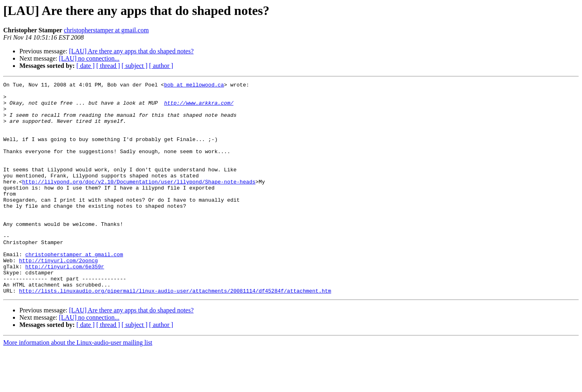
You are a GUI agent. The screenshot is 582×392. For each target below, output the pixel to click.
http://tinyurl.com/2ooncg (58, 297)
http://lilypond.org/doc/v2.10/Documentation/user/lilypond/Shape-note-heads (139, 202)
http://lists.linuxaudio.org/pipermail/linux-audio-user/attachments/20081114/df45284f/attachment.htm (175, 333)
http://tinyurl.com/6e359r (65, 304)
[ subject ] (135, 66)
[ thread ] (108, 66)
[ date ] (85, 66)
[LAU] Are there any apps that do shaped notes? (131, 51)
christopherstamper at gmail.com (106, 30)
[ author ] (161, 66)
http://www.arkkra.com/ (199, 107)
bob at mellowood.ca (194, 86)
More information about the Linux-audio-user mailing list (78, 385)
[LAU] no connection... (89, 58)
